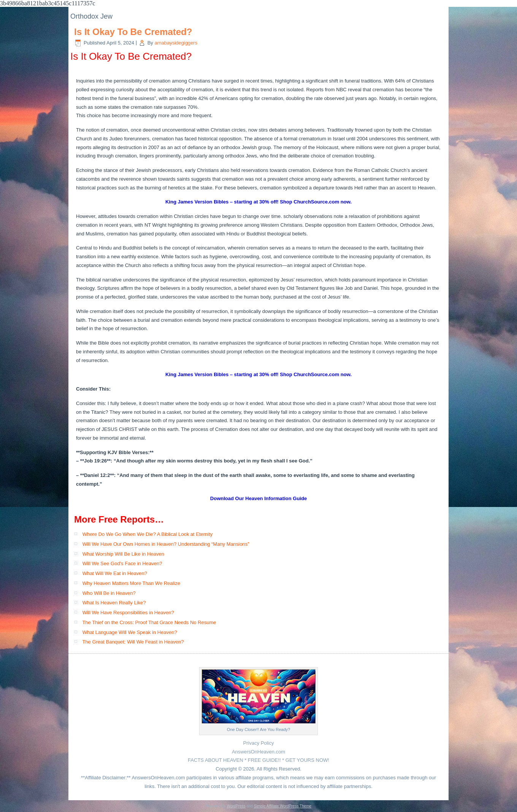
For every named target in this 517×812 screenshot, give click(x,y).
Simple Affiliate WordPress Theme (283, 806)
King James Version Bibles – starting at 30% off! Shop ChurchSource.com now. (258, 202)
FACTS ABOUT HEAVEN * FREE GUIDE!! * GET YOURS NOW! (258, 760)
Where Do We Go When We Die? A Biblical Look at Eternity (148, 534)
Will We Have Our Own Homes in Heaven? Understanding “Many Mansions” (166, 544)
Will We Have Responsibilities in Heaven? (128, 613)
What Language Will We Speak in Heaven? (130, 632)
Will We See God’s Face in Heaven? (122, 563)
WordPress (236, 806)
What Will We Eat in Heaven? (115, 573)
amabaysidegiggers (176, 43)
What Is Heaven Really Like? (114, 603)
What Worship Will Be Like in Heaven (123, 554)
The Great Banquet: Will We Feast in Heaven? (133, 642)
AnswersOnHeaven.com (258, 752)
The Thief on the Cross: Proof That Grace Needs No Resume (149, 622)
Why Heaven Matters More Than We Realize (131, 583)
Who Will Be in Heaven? (109, 593)
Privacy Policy (259, 743)
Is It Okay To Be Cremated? (133, 32)
